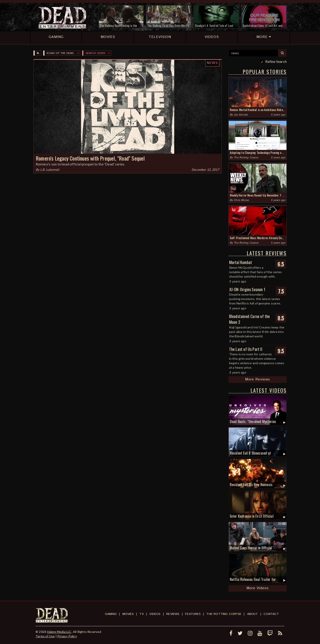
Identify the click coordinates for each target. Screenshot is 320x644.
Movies (128, 614)
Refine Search (276, 61)
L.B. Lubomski (50, 170)
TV (141, 614)
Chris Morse (241, 200)
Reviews (173, 614)
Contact (271, 614)
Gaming (111, 614)
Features (193, 614)
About (253, 614)
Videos (155, 614)
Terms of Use (45, 636)
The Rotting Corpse (246, 158)
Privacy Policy (67, 636)
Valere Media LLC (59, 632)
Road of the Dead (60, 53)
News (212, 63)
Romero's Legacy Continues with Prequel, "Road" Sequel (90, 158)
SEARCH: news (95, 53)
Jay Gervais (241, 115)
